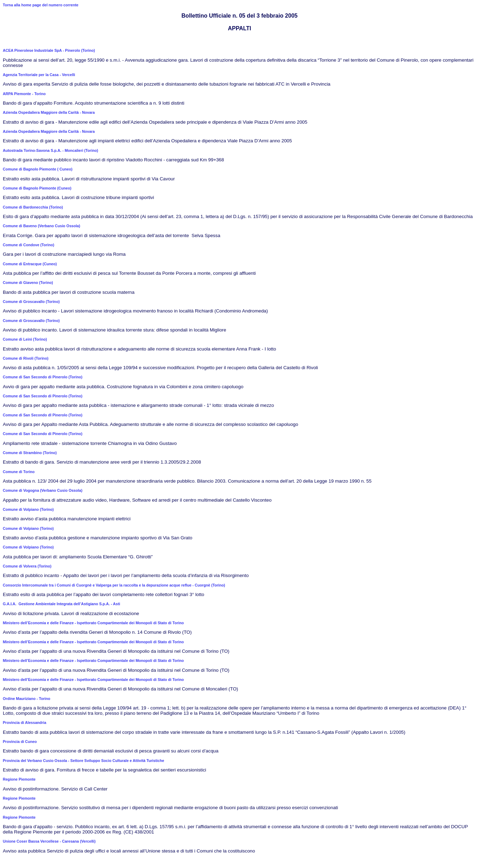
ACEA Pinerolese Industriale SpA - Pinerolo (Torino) (49, 50)
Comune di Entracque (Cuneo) (30, 264)
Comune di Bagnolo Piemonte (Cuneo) (37, 188)
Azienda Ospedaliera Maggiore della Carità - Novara (49, 112)
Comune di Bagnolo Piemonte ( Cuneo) (38, 169)
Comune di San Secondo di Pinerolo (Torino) (43, 377)
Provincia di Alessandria (24, 723)
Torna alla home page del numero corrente (41, 5)
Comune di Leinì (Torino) (25, 339)
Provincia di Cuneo (20, 742)
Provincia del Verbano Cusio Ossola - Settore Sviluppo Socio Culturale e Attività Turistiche (83, 761)
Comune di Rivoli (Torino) (26, 358)
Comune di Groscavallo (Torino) (31, 302)
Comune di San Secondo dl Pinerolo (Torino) (43, 415)
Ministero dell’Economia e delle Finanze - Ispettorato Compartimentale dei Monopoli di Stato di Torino (93, 623)
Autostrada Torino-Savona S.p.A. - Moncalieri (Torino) (51, 150)
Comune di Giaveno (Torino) (28, 283)
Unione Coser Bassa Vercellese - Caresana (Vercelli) (49, 841)
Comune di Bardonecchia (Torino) (33, 207)
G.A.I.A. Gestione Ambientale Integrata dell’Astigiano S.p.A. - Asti (61, 604)
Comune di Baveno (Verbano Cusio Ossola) (42, 226)
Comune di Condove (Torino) (29, 245)
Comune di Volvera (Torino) (27, 566)
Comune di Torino (19, 472)
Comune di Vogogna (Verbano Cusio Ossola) (43, 490)
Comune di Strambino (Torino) (30, 453)
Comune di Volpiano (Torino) (28, 509)
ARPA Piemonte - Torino (24, 94)
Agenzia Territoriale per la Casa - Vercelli (39, 75)
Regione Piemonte (19, 779)
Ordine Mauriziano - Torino (27, 699)
